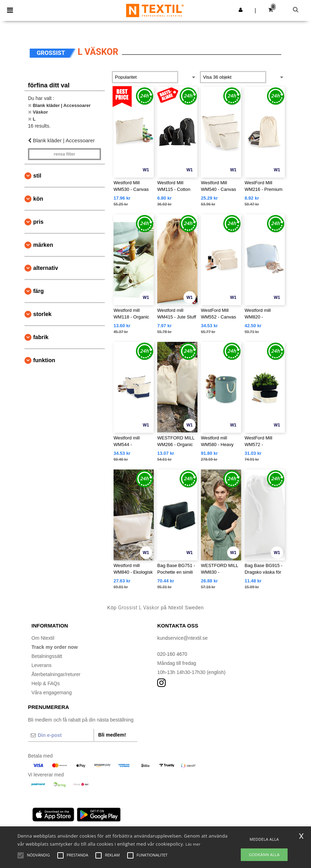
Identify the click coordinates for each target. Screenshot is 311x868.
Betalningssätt (47, 656)
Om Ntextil (43, 638)
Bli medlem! (112, 735)
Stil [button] (37, 176)
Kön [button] (38, 199)
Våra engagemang (52, 693)
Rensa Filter (64, 154)
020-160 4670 (172, 654)
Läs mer (193, 844)
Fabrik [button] (41, 337)
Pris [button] (38, 222)
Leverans (42, 665)
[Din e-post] (61, 735)
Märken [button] (43, 245)
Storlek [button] (42, 314)
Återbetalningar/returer (56, 674)
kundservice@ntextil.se (182, 638)
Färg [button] (38, 291)
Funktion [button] (44, 360)
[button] (241, 10)
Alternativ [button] (46, 268)
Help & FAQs (46, 683)
